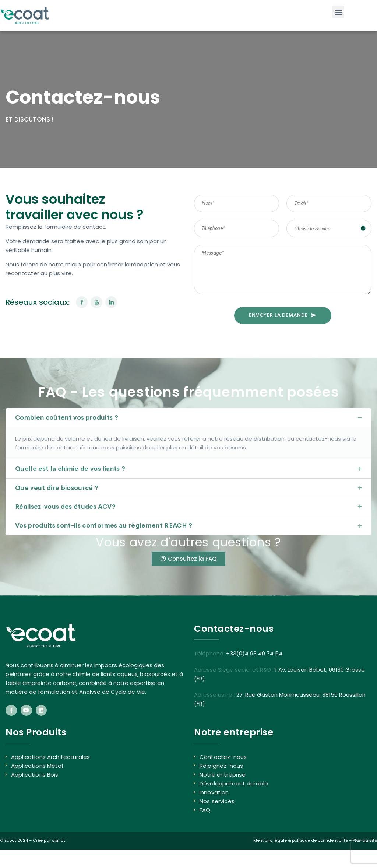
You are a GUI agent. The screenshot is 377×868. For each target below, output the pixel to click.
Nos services (217, 801)
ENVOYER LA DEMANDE (283, 315)
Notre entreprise (223, 775)
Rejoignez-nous (221, 766)
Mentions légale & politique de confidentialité (301, 840)
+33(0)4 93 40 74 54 (254, 653)
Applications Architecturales (50, 757)
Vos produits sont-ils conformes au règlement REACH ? (104, 526)
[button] (338, 12)
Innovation (214, 792)
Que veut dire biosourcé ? (57, 488)
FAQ (205, 810)
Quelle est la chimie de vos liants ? (70, 469)
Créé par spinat (49, 840)
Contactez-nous (223, 757)
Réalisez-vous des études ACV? (65, 507)
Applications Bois (35, 775)
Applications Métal (37, 766)
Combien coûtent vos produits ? (67, 418)
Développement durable (234, 783)
